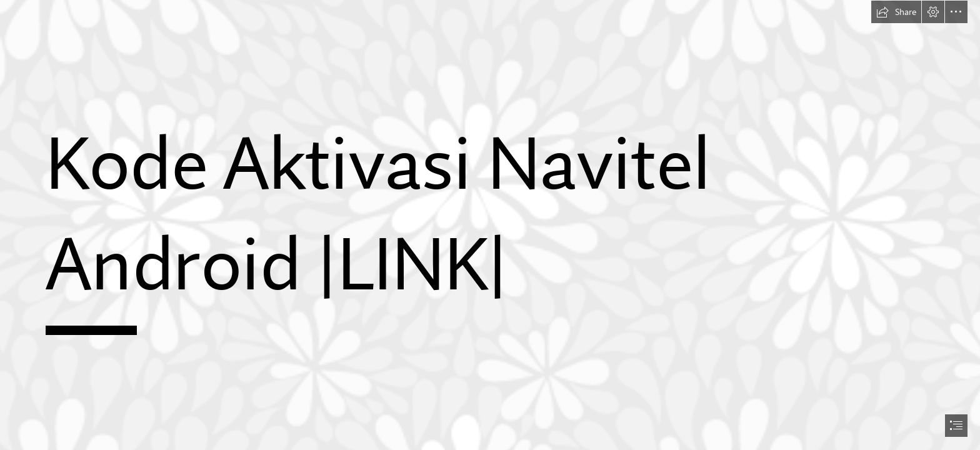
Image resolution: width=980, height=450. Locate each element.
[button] (896, 12)
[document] (490, 225)
